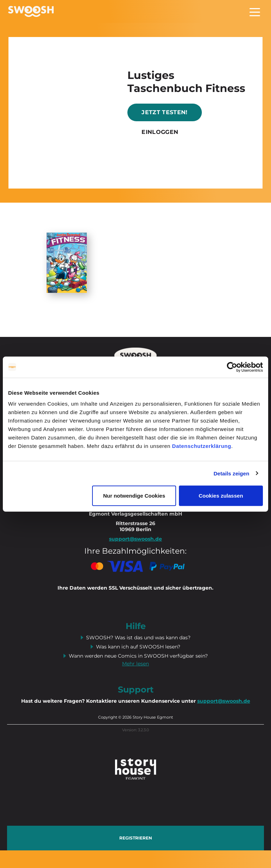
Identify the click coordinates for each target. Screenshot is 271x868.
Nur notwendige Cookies (134, 496)
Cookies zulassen (221, 496)
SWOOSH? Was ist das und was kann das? (138, 638)
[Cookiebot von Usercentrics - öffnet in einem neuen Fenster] (232, 367)
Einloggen (160, 132)
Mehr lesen (135, 664)
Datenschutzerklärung (202, 446)
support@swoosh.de (224, 701)
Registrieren (136, 838)
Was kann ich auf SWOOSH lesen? (138, 647)
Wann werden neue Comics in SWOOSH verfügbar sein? (138, 656)
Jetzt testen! (164, 112)
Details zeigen (231, 473)
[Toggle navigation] (255, 11)
